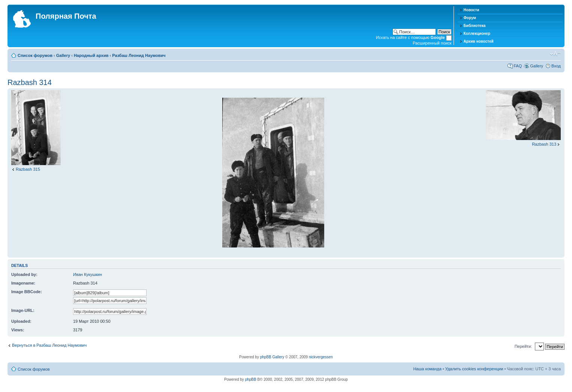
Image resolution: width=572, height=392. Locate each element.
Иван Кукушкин (88, 274)
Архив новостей (479, 41)
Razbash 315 (28, 169)
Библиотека (475, 26)
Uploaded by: (24, 274)
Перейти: (523, 346)
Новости (472, 10)
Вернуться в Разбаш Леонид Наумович (49, 345)
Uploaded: (21, 321)
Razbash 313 (544, 144)
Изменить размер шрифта (555, 54)
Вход (556, 66)
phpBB (251, 379)
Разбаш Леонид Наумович (139, 55)
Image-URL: (23, 310)
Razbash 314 (30, 82)
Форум (470, 18)
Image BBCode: (27, 292)
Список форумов (35, 55)
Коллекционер (477, 34)
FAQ (518, 66)
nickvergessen (321, 357)
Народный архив (91, 55)
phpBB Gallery (272, 357)
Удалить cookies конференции (474, 369)
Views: (18, 330)
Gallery (63, 55)
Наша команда (427, 369)
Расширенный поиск (432, 43)
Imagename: (23, 283)
